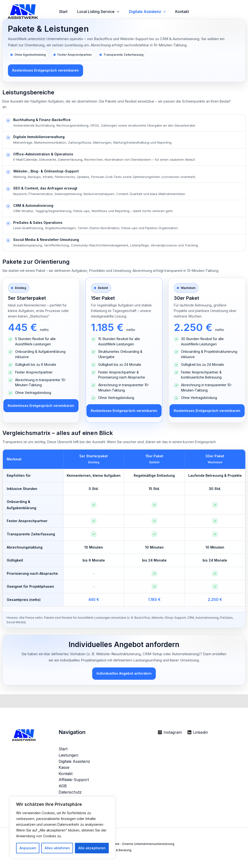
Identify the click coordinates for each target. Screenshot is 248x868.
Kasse (64, 769)
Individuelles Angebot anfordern (124, 675)
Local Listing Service (101, 12)
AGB (63, 788)
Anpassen (28, 848)
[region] (62, 827)
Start (64, 12)
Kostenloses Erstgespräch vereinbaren (45, 71)
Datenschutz (70, 794)
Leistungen (68, 757)
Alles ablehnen (57, 848)
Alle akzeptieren (92, 848)
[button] (120, 12)
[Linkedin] (198, 734)
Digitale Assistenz (152, 12)
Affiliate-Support (74, 782)
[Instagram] (170, 734)
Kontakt (189, 12)
